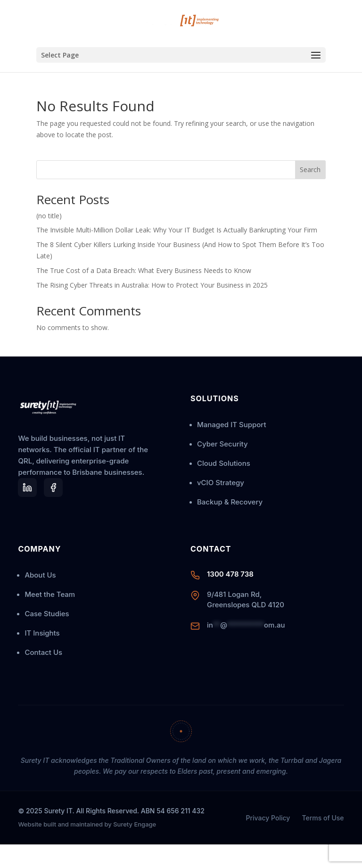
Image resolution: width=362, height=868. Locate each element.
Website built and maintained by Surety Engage (87, 824)
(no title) (49, 216)
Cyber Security (222, 444)
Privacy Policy (268, 818)
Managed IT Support (231, 425)
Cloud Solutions (224, 463)
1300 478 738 (230, 574)
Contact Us (43, 652)
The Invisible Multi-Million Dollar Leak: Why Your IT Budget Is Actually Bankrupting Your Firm (177, 230)
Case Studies (47, 614)
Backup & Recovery (230, 502)
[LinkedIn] (27, 488)
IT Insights (42, 633)
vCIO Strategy (221, 483)
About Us (40, 575)
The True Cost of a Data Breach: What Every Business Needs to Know (144, 270)
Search (310, 169)
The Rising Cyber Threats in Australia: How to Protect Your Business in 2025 (152, 285)
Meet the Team (50, 594)
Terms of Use (323, 818)
